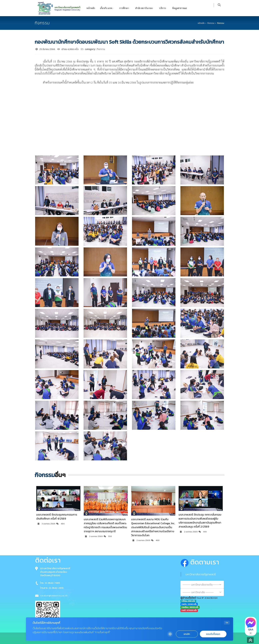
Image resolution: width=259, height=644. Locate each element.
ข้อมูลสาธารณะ (180, 8)
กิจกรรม (211, 23)
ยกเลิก (187, 634)
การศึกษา (124, 8)
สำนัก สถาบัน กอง (144, 8)
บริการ (162, 8)
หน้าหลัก (91, 8)
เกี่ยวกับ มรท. (106, 8)
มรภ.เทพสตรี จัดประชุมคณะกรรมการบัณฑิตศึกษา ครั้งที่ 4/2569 (57, 517)
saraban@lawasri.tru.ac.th (54, 596)
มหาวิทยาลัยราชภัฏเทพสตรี (201, 574)
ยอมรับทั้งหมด (213, 634)
